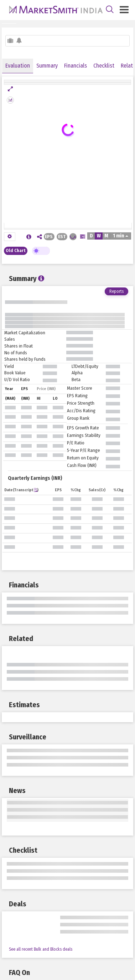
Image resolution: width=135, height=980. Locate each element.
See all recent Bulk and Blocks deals (41, 949)
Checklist (104, 66)
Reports (116, 291)
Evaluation (18, 66)
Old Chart (16, 250)
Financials (76, 66)
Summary (47, 66)
